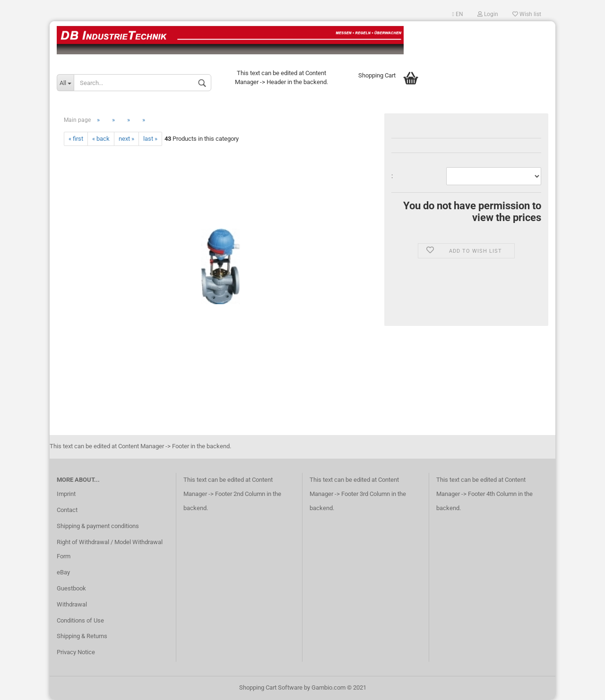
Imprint (66, 494)
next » (126, 139)
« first (76, 139)
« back (101, 139)
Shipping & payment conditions (98, 526)
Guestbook (71, 588)
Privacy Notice (76, 652)
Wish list (527, 14)
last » (150, 139)
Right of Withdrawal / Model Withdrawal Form (110, 549)
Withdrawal (72, 604)
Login (488, 14)
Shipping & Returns (82, 636)
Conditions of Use (80, 620)
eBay (63, 572)
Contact (67, 510)
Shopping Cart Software (271, 687)
